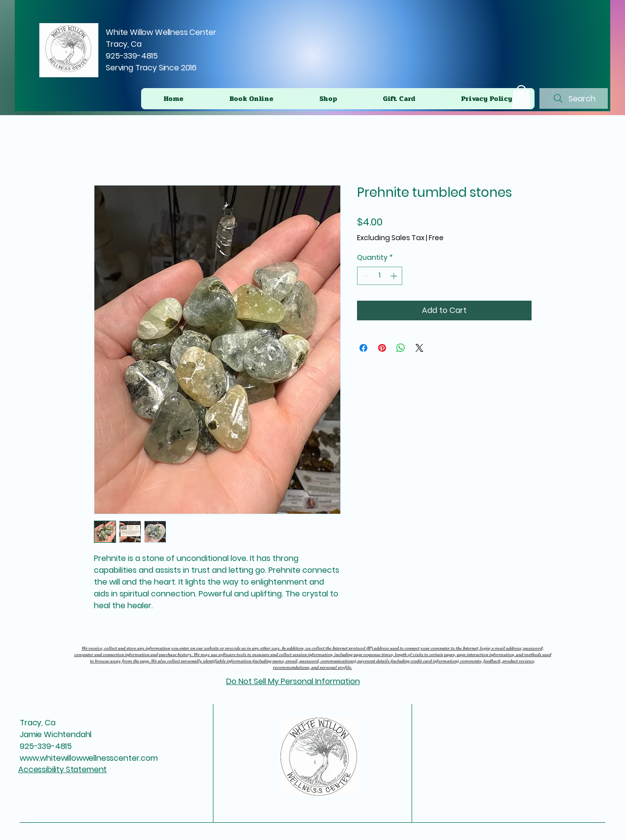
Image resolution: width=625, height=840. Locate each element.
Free (436, 238)
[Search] (574, 98)
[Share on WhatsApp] (401, 348)
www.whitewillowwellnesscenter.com (89, 758)
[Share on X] (419, 348)
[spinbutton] (380, 276)
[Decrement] (365, 276)
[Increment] (395, 276)
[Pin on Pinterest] (382, 348)
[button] (521, 97)
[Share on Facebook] (363, 348)
